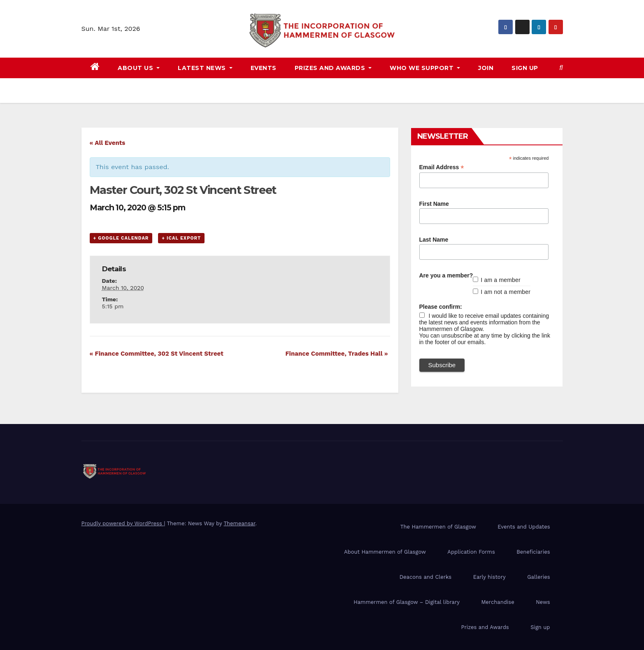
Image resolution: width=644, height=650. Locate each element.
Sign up (525, 68)
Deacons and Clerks (425, 577)
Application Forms (471, 552)
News (543, 602)
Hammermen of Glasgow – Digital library (407, 602)
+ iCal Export (181, 238)
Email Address (442, 167)
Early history (489, 577)
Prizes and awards (333, 68)
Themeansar (239, 523)
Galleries (538, 577)
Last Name (434, 240)
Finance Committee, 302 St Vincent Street (157, 354)
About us (139, 68)
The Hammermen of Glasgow (438, 527)
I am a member (501, 280)
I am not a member (506, 292)
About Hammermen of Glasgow (385, 552)
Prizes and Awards (485, 627)
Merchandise (498, 602)
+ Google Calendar (121, 238)
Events (264, 68)
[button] (561, 68)
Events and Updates (524, 527)
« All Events (108, 143)
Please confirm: (441, 307)
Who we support (425, 68)
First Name (434, 204)
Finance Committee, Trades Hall (336, 354)
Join (486, 68)
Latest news (205, 68)
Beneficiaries (533, 552)
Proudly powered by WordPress (123, 523)
